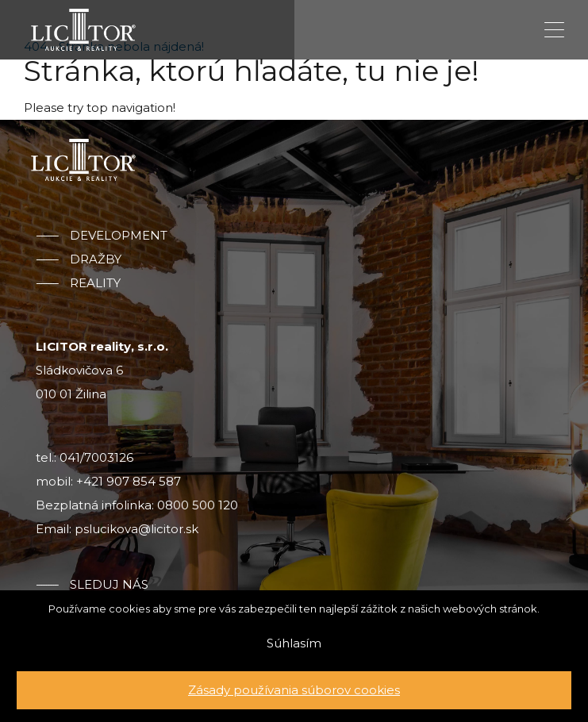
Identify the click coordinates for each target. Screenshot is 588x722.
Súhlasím (294, 643)
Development (119, 236)
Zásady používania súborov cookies (294, 690)
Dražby (96, 259)
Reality (95, 283)
